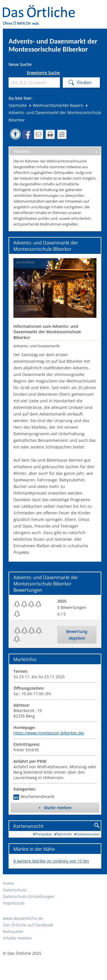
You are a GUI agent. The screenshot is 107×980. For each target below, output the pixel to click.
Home (8, 883)
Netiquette (13, 931)
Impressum (14, 903)
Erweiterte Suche (43, 73)
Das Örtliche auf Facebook (28, 925)
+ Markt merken (55, 808)
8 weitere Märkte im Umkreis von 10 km (51, 861)
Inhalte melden (17, 938)
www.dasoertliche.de (23, 918)
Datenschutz (15, 890)
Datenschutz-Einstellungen (29, 896)
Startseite (18, 105)
